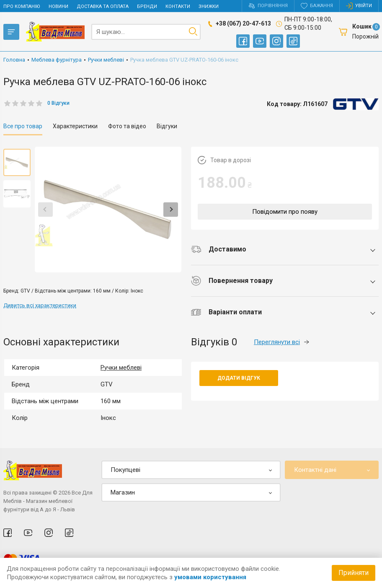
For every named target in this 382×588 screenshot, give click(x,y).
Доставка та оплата (103, 6)
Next (171, 209)
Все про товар (23, 126)
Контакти (178, 6)
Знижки (209, 6)
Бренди (147, 6)
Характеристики (75, 126)
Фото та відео (127, 126)
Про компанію (22, 6)
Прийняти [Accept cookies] (354, 573)
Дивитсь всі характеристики (40, 305)
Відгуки (167, 126)
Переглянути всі (281, 342)
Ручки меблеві (121, 368)
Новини (58, 6)
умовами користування (210, 577)
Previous (45, 209)
